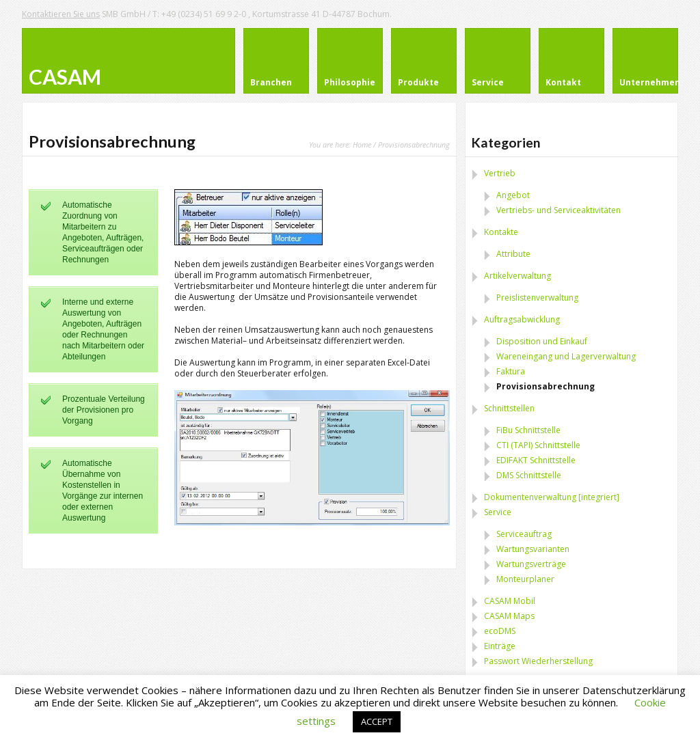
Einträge (500, 646)
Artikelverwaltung (517, 276)
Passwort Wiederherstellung (538, 661)
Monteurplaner (525, 579)
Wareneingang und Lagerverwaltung (566, 356)
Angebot (513, 195)
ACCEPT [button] (377, 721)
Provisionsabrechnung (546, 386)
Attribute (513, 254)
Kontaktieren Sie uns (61, 14)
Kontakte (501, 232)
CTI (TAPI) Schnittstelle (538, 445)
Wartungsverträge (531, 564)
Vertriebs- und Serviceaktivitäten (558, 210)
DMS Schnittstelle (529, 475)
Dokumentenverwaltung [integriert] (552, 497)
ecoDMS (500, 631)
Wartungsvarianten (533, 549)
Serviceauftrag (524, 534)
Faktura (511, 371)
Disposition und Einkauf (542, 341)
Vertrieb (500, 173)
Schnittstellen (509, 408)
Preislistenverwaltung (537, 298)
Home (362, 144)
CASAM (65, 77)
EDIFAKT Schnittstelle (536, 460)
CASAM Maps (509, 616)
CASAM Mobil (510, 601)
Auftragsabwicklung (522, 319)
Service (498, 512)
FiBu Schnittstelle (528, 430)
